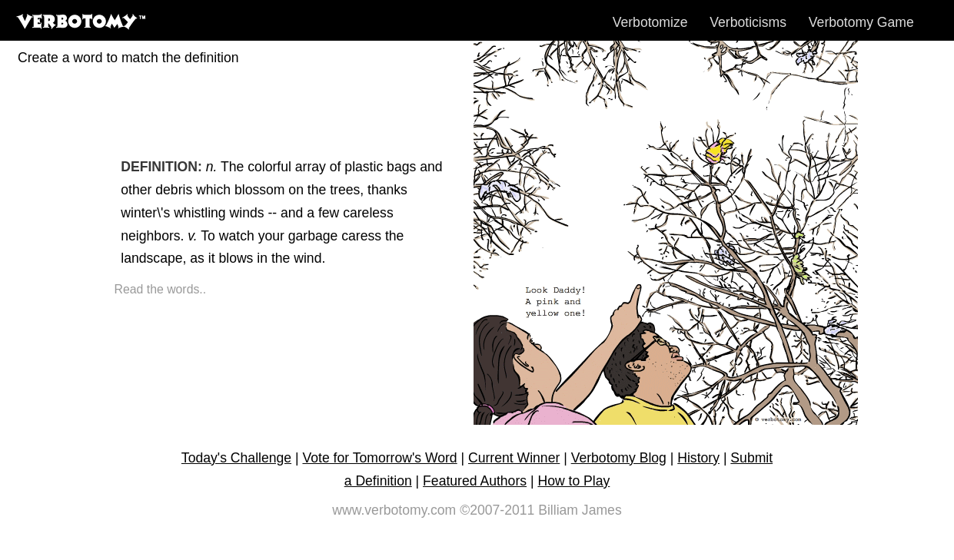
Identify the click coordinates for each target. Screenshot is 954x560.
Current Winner (514, 458)
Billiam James (580, 510)
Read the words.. (161, 289)
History (698, 458)
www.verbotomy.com (394, 510)
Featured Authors (475, 481)
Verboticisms (748, 22)
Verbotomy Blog (619, 458)
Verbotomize (650, 22)
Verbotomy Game (861, 22)
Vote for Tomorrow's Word (379, 458)
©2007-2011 (497, 510)
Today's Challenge (236, 458)
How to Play (573, 481)
